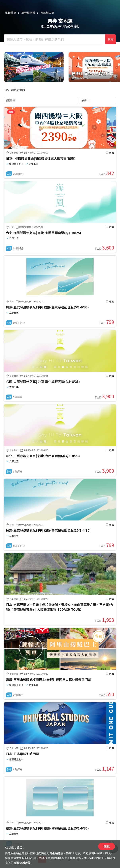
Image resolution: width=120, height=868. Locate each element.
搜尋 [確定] (111, 39)
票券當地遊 (28, 13)
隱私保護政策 (22, 863)
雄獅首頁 (11, 13)
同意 (107, 846)
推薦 (11, 112)
